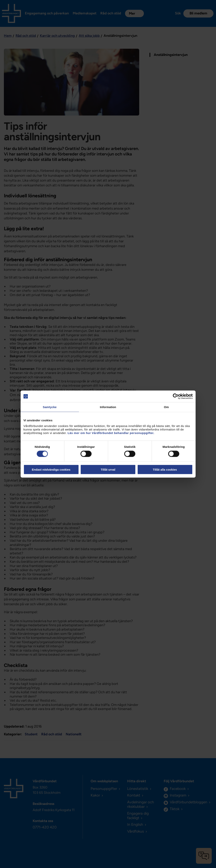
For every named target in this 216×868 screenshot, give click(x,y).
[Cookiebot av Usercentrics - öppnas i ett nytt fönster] (176, 396)
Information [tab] (108, 407)
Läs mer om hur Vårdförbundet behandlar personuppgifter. (111, 433)
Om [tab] (166, 407)
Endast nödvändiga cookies (51, 469)
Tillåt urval (108, 469)
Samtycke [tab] (50, 407)
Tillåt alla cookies (165, 469)
